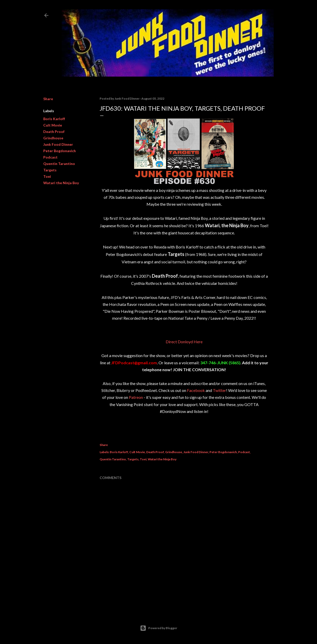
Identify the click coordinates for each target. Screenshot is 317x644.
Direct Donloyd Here (184, 342)
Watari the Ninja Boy (61, 183)
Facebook (196, 390)
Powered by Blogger (159, 628)
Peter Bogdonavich (60, 151)
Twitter (219, 390)
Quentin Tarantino (59, 164)
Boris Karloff (54, 119)
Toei (47, 176)
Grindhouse (53, 138)
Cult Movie (53, 125)
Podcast (50, 157)
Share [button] (48, 99)
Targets (50, 170)
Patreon (136, 397)
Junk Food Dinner (58, 144)
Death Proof (54, 132)
